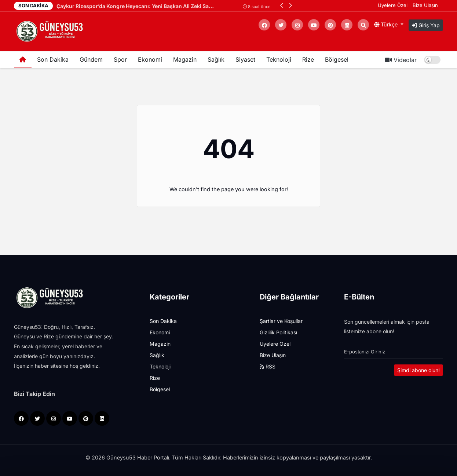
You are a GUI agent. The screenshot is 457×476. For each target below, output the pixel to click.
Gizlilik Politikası (278, 332)
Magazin (185, 59)
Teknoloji (279, 59)
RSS (268, 366)
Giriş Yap (426, 25)
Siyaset (245, 59)
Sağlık (216, 59)
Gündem (91, 59)
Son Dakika (53, 59)
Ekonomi (150, 59)
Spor (120, 59)
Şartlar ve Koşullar (281, 321)
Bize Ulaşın (425, 5)
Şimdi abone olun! (418, 370)
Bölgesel (337, 59)
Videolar (401, 60)
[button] (282, 5)
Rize (308, 59)
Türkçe (387, 24)
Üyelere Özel (393, 5)
